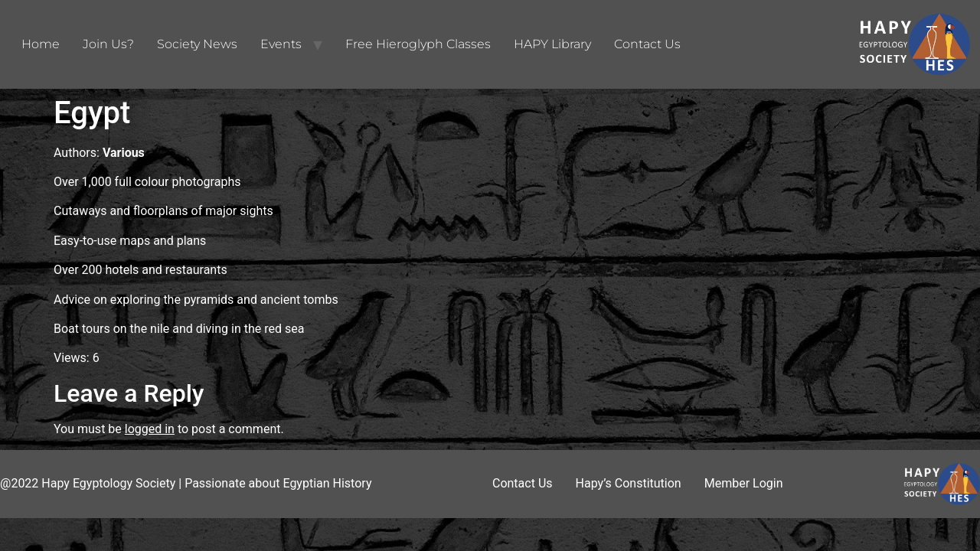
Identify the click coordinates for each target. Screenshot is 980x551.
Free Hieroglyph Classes (418, 44)
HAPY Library (552, 44)
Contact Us (647, 44)
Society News (197, 44)
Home (41, 44)
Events (281, 44)
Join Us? (108, 44)
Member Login (744, 483)
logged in (150, 429)
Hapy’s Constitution (629, 483)
